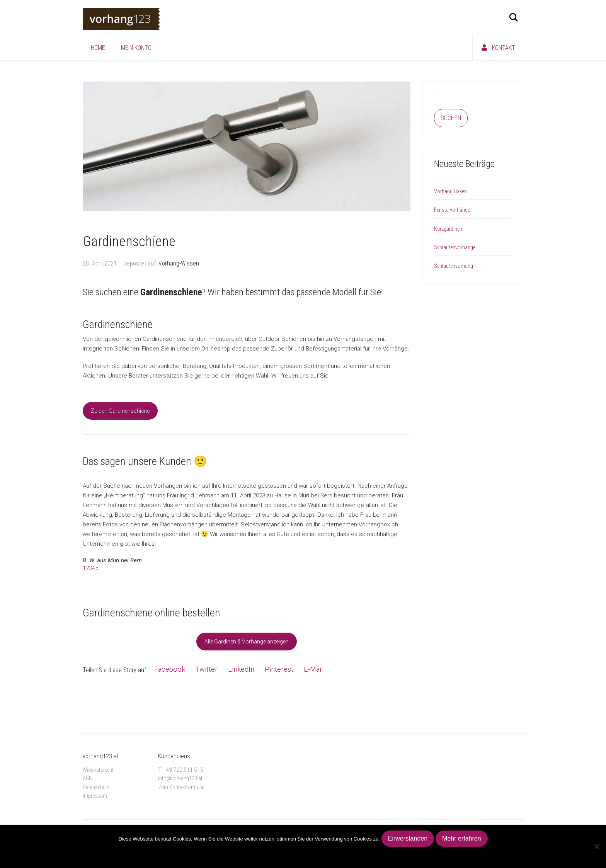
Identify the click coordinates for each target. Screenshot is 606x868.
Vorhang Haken (450, 191)
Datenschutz (96, 787)
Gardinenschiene (129, 242)
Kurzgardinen (448, 229)
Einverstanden (408, 838)
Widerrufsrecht (98, 770)
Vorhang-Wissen (179, 263)
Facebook (170, 669)
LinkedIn (241, 669)
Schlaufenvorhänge (455, 247)
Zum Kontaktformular (181, 787)
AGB (87, 778)
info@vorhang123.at (180, 778)
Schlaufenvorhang (454, 266)
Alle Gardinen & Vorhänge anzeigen (247, 642)
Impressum (95, 796)
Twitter (207, 669)
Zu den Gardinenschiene (120, 411)
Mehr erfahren (462, 838)
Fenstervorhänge (452, 210)
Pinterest (279, 669)
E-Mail (313, 669)
